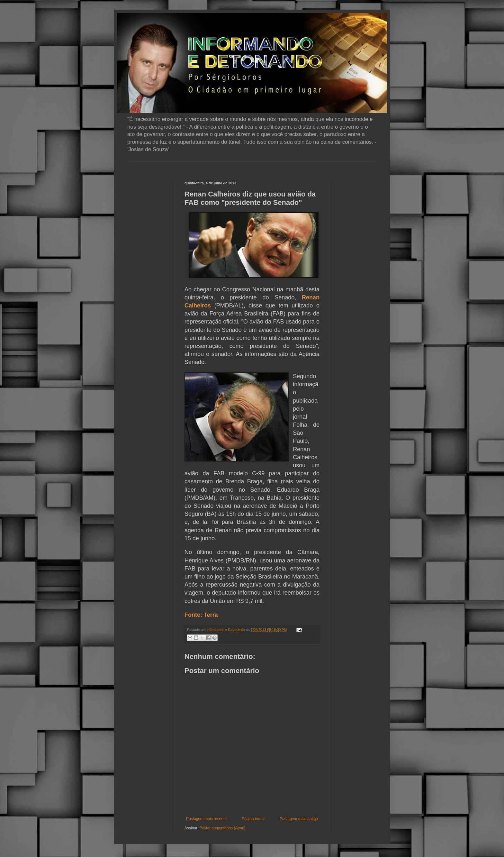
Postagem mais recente (206, 819)
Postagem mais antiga (299, 819)
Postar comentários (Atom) (223, 828)
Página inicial (253, 819)
